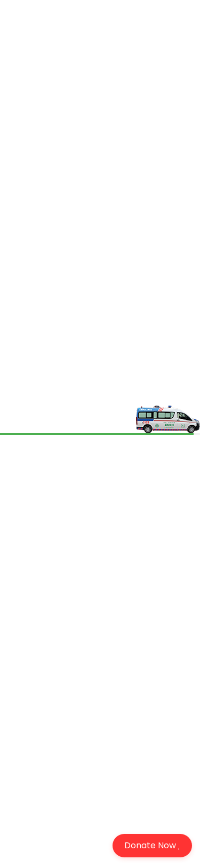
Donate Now (152, 845)
